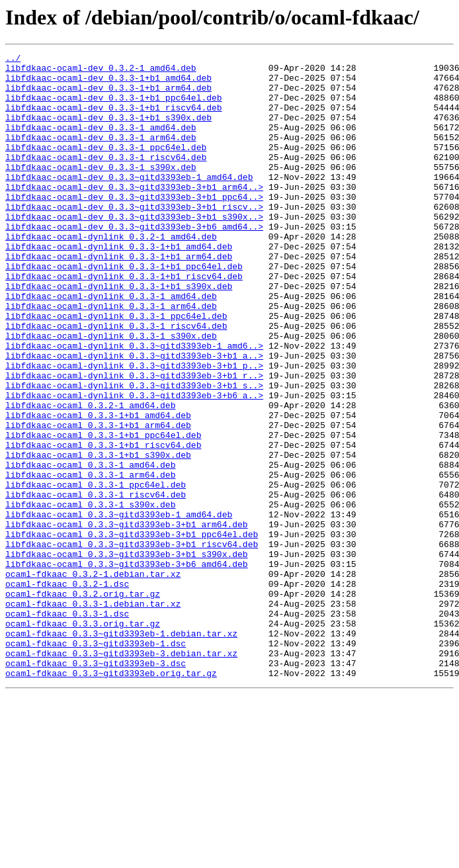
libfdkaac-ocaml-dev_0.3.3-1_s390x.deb (101, 191)
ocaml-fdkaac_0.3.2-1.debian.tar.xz (93, 679)
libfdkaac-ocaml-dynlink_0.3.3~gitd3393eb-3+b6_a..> (134, 464)
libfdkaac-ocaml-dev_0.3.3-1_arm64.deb (101, 155)
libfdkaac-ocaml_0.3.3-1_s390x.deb (90, 595)
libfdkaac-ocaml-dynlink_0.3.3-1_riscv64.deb (116, 381)
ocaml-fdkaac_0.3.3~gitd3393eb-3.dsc (96, 786)
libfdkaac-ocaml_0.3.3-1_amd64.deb (90, 548)
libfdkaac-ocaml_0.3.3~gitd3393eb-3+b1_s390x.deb (127, 655)
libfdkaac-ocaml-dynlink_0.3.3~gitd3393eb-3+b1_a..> (134, 417)
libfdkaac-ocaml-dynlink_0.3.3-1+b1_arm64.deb (119, 298)
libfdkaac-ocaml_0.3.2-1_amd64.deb (90, 476)
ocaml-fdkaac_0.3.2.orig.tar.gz (83, 703)
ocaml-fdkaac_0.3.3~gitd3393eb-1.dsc (96, 762)
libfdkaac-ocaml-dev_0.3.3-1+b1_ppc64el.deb (114, 107)
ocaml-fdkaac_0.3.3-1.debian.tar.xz (93, 715)
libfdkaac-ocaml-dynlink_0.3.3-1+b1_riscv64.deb (124, 322)
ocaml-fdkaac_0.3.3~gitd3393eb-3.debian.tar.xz (121, 774)
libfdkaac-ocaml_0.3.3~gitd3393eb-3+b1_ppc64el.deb (132, 631)
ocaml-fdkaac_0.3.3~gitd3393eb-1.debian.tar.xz (121, 750)
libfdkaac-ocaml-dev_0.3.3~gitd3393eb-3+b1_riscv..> (134, 238)
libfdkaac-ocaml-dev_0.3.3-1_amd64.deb (101, 143)
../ (13, 60)
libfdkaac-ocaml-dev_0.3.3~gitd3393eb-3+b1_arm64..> (134, 214)
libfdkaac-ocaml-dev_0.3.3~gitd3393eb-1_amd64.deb (129, 202)
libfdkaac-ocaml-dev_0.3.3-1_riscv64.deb (106, 179)
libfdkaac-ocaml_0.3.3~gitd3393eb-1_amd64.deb (119, 607)
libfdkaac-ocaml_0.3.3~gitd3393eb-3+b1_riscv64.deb (132, 643)
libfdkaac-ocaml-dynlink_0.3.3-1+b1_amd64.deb (119, 286)
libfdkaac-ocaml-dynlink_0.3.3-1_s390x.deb (111, 393)
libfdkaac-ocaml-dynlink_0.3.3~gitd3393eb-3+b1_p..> (134, 429)
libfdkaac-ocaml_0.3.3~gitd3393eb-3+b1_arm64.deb (127, 619)
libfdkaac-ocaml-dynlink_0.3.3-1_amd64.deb (111, 345)
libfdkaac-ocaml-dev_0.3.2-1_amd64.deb (101, 71)
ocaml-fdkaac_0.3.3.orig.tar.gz (83, 738)
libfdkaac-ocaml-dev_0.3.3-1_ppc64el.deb (106, 167)
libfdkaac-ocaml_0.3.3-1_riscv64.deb (96, 584)
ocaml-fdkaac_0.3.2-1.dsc (67, 691)
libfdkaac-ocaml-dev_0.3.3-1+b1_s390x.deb (108, 131)
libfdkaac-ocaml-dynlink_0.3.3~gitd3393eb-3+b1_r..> (134, 441)
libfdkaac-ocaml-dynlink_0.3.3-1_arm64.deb (111, 357)
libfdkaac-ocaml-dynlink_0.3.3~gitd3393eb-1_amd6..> (134, 405)
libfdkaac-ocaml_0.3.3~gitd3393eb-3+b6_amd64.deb (127, 667)
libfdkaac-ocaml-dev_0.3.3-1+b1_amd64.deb (108, 83)
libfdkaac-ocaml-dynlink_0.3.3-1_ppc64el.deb (116, 369)
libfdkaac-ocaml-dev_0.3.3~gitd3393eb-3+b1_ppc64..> (134, 226)
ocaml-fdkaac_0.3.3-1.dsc (67, 726)
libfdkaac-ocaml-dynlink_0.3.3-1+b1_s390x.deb (119, 333)
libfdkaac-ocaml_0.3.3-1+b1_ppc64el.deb (103, 512)
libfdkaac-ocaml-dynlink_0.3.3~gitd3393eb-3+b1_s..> (134, 453)
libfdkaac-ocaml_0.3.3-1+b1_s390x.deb (98, 536)
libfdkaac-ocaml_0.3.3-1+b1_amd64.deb (98, 488)
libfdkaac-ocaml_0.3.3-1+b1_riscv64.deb (103, 524)
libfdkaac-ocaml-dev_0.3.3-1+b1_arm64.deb (108, 95)
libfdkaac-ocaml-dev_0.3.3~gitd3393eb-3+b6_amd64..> (134, 262)
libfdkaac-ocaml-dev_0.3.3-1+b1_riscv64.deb (114, 119)
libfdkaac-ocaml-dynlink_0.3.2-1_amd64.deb (111, 274)
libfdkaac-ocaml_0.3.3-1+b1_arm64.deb (98, 500)
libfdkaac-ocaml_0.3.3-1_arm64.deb (90, 560)
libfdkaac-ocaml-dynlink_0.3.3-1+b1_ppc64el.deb (124, 310)
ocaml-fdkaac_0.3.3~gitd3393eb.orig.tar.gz (111, 798)
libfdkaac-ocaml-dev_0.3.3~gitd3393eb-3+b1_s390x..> (134, 250)
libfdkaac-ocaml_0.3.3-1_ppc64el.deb (96, 572)
